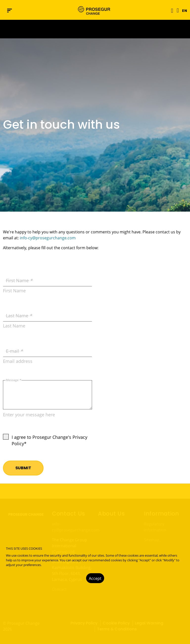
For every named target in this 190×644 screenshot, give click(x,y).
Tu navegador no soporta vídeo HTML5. (95, 29)
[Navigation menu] (10, 11)
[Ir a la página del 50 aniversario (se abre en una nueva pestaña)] (95, 29)
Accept (95, 578)
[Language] (177, 10)
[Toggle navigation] (170, 11)
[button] (183, 11)
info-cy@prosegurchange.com (48, 238)
